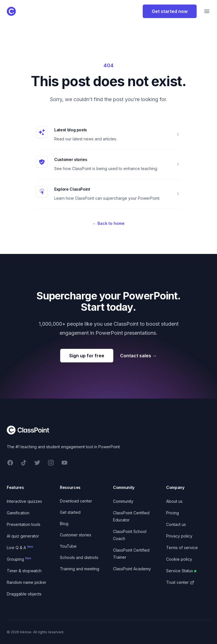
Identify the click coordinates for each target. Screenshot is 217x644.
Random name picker (27, 582)
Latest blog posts (71, 130)
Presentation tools (24, 524)
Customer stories (71, 159)
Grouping (19, 559)
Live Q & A (20, 548)
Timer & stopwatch (24, 571)
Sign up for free (87, 356)
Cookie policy (179, 559)
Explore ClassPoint (72, 189)
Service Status (181, 571)
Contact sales (138, 356)
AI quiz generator (23, 536)
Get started (70, 512)
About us (174, 501)
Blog (64, 524)
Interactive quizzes (24, 501)
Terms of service (182, 548)
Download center (76, 501)
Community (123, 501)
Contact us (176, 524)
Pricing (172, 513)
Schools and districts (79, 557)
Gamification (18, 513)
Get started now (170, 11)
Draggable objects (24, 594)
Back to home (108, 223)
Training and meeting (80, 569)
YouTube (68, 546)
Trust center (180, 582)
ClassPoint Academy (132, 569)
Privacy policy (179, 536)
